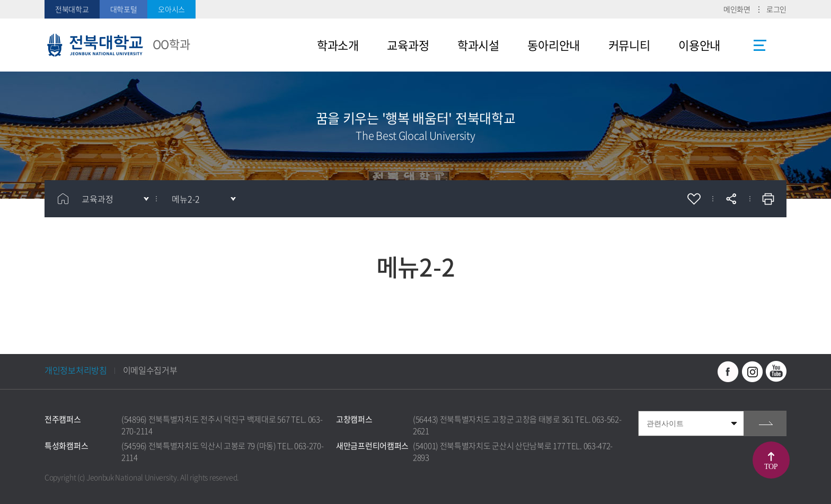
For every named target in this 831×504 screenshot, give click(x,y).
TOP (771, 467)
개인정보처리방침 (76, 370)
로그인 (776, 9)
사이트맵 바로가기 (760, 45)
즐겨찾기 (694, 199)
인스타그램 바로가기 (752, 372)
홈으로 (63, 199)
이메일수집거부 (150, 370)
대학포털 (124, 9)
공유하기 (731, 199)
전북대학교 (72, 9)
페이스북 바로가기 (728, 372)
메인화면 (737, 9)
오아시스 (171, 9)
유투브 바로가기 (776, 372)
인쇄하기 (768, 199)
